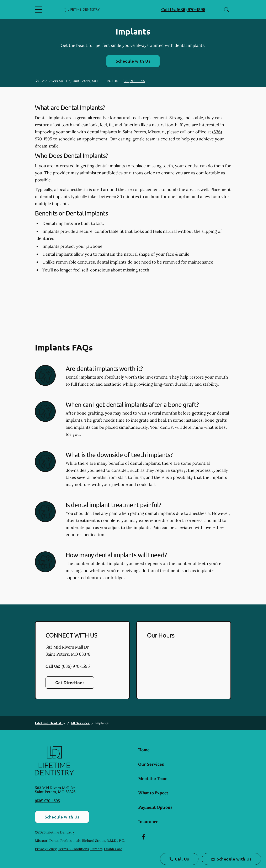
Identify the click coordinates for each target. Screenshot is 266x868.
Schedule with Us (133, 61)
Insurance (148, 822)
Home (144, 750)
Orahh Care (113, 849)
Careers (96, 849)
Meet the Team (153, 778)
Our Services (151, 764)
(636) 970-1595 (134, 81)
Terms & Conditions (73, 849)
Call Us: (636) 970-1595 (183, 9)
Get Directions (70, 682)
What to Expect (153, 793)
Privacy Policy (46, 849)
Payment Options (155, 807)
